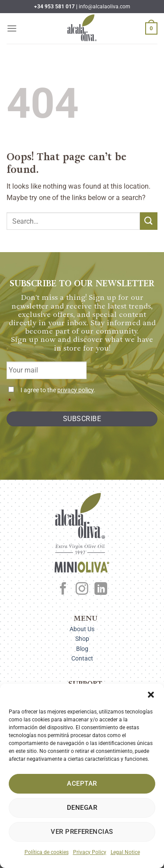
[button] (151, 695)
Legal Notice (125, 852)
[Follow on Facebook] (63, 590)
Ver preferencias (82, 832)
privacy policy (75, 390)
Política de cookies (47, 852)
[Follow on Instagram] (82, 590)
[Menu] (12, 28)
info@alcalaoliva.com (105, 7)
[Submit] (149, 221)
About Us (82, 629)
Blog (82, 649)
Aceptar (82, 784)
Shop (82, 639)
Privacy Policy (90, 852)
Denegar (82, 808)
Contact (82, 658)
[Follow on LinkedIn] (101, 590)
